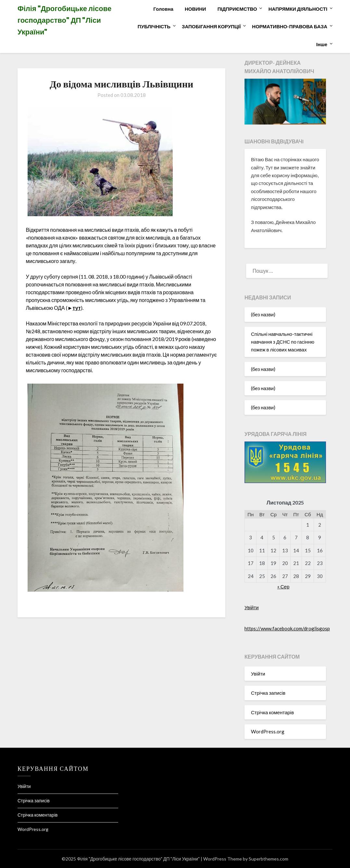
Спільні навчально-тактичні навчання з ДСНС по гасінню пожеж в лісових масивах (283, 342)
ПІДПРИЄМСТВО (237, 9)
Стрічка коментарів (272, 712)
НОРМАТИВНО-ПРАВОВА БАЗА (290, 26)
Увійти (252, 607)
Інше (322, 44)
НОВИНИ (195, 9)
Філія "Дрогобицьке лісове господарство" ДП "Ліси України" (64, 20)
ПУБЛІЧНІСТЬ (154, 26)
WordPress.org (268, 731)
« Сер (283, 586)
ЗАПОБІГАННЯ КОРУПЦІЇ (211, 26)
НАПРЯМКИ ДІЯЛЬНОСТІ (298, 9)
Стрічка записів (268, 693)
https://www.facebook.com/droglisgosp (287, 628)
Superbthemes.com (269, 859)
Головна (163, 9)
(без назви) (263, 314)
